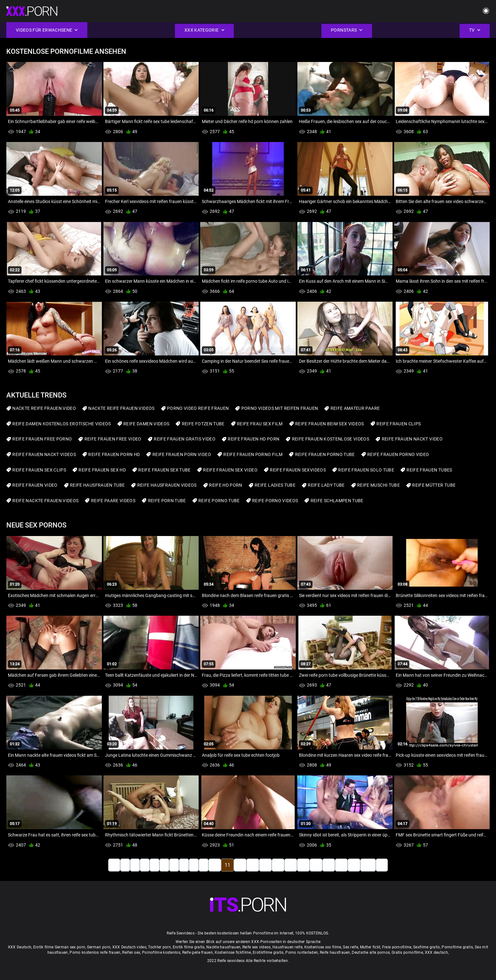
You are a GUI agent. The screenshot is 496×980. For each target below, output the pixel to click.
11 (227, 865)
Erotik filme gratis (189, 947)
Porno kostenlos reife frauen (95, 952)
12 (240, 865)
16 (291, 865)
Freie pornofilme (397, 947)
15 (278, 865)
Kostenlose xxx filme (323, 947)
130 (368, 865)
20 (341, 865)
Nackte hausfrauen (223, 947)
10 (215, 865)
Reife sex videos (257, 947)
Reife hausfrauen (335, 952)
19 (329, 865)
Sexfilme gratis (427, 947)
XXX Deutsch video (129, 947)
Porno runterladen (302, 952)
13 (253, 865)
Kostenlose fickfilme (233, 952)
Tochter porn (159, 947)
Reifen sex (131, 952)
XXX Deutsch (20, 947)
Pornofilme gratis (457, 947)
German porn (99, 947)
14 (265, 865)
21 (354, 865)
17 (303, 865)
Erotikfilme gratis (268, 952)
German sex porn (70, 947)
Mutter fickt (370, 947)
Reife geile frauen (198, 952)
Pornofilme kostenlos (161, 952)
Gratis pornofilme (407, 952)
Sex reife (350, 947)
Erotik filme (43, 947)
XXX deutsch (436, 952)
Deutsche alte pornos (371, 952)
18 (316, 865)
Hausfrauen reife (287, 947)
